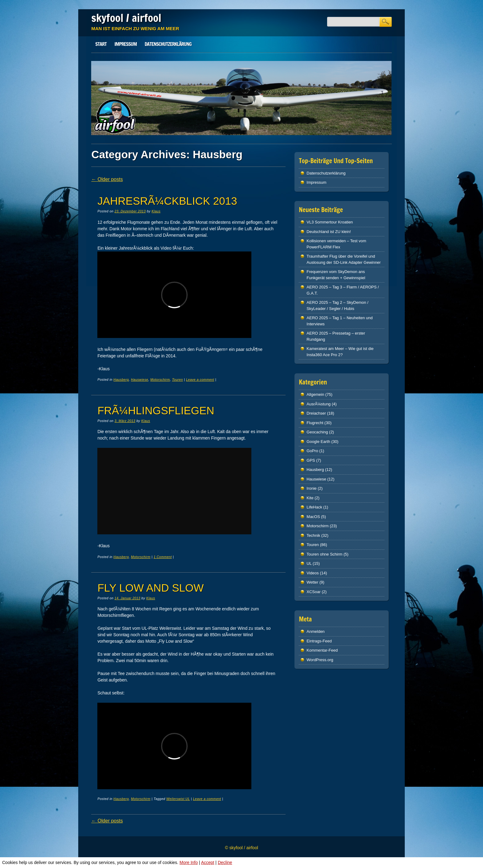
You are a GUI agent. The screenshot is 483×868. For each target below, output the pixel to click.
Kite (310, 498)
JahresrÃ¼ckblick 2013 (167, 201)
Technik (313, 535)
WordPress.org (320, 660)
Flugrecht (315, 423)
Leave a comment (200, 380)
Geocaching (317, 432)
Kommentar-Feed (322, 650)
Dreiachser (316, 413)
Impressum (125, 44)
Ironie (312, 488)
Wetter (312, 582)
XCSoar (314, 592)
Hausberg (121, 380)
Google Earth (318, 442)
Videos (313, 573)
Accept (208, 862)
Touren (177, 380)
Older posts (107, 179)
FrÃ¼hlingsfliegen (156, 410)
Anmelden (316, 631)
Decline (225, 862)
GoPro (312, 451)
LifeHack (314, 507)
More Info (189, 862)
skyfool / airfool (126, 18)
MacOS (313, 517)
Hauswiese (140, 380)
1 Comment (163, 557)
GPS (311, 460)
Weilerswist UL (178, 799)
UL (309, 563)
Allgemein (315, 394)
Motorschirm (160, 380)
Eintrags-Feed (319, 641)
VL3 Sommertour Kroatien (330, 222)
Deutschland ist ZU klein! (329, 232)
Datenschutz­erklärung (168, 44)
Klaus (156, 211)
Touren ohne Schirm (324, 554)
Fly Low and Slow (150, 588)
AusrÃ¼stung (319, 404)
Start (101, 44)
